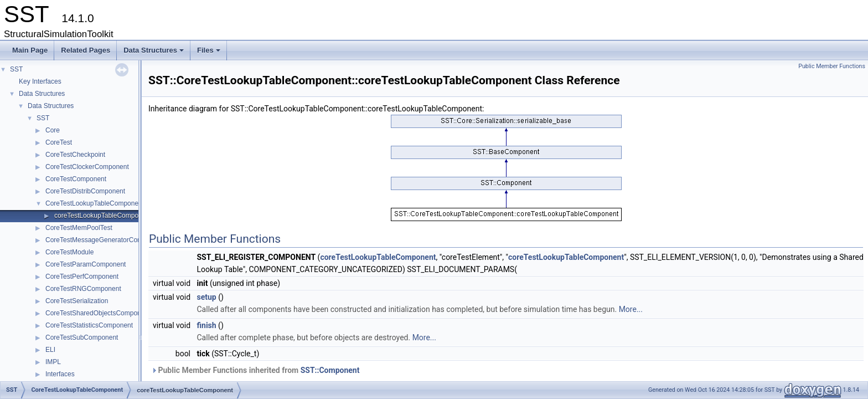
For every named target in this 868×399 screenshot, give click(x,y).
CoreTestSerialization (77, 301)
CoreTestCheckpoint (75, 155)
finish (207, 325)
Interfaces (60, 374)
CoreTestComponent (76, 179)
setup (207, 297)
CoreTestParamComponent (86, 264)
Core (53, 130)
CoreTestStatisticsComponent (89, 325)
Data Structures (154, 53)
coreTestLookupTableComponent (103, 216)
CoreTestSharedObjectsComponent (98, 313)
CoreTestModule (69, 252)
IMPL (53, 362)
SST (16, 69)
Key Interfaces (40, 81)
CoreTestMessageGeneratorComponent (104, 240)
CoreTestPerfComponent (82, 277)
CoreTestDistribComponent (85, 191)
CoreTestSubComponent (82, 337)
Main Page (30, 50)
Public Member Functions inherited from (255, 370)
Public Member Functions (832, 66)
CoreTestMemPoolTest (79, 228)
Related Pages (86, 50)
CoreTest (59, 142)
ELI (50, 350)
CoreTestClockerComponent (87, 167)
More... (631, 309)
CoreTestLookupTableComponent (95, 203)
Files (210, 53)
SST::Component (330, 370)
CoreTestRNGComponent (83, 289)
